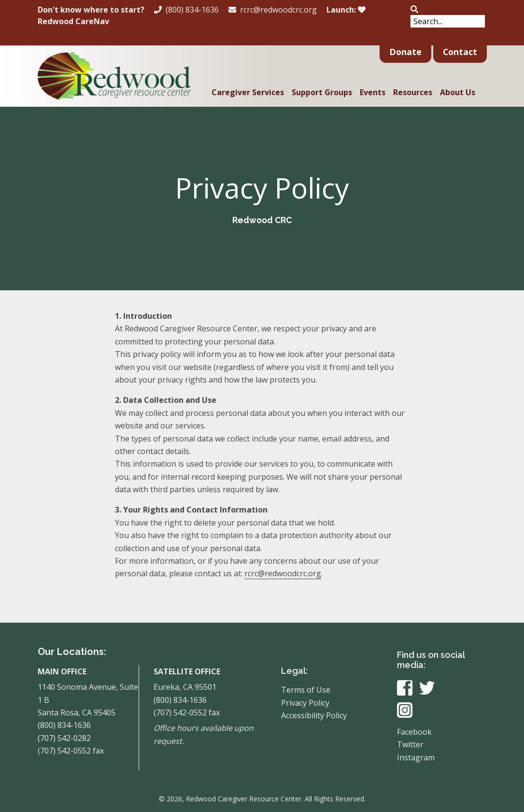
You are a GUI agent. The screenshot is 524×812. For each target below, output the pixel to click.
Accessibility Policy (314, 715)
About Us (458, 92)
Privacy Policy (305, 703)
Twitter (410, 744)
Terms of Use (306, 690)
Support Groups (322, 92)
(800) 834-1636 (186, 10)
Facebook (414, 732)
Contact (460, 52)
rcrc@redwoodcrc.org (273, 10)
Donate (405, 52)
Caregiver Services (248, 92)
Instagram (416, 757)
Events (373, 92)
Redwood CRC (262, 220)
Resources (413, 92)
